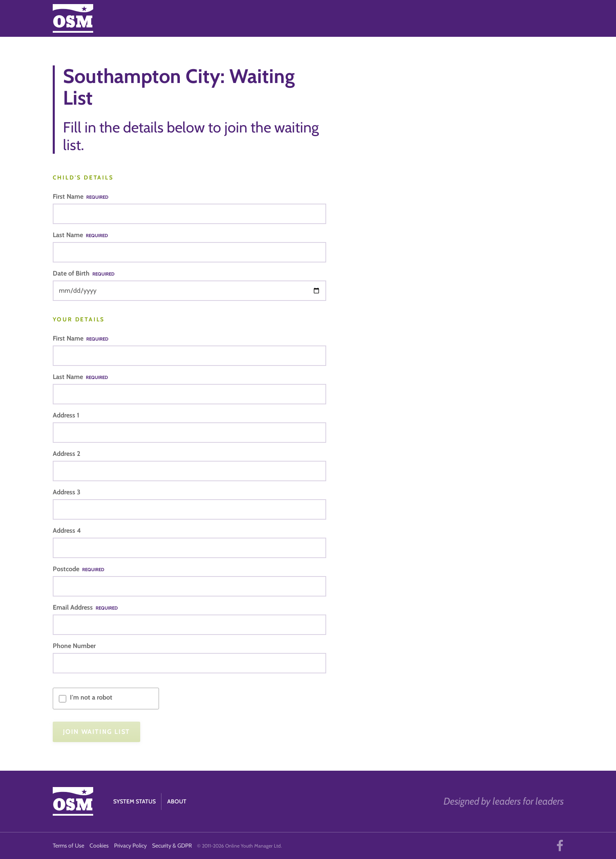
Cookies (99, 846)
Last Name (80, 235)
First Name (81, 196)
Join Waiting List (96, 732)
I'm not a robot (91, 697)
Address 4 (67, 530)
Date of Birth (84, 273)
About (177, 801)
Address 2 (66, 454)
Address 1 (66, 415)
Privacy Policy (130, 846)
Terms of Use (68, 846)
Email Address (85, 607)
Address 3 (67, 492)
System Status (134, 801)
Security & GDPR (172, 846)
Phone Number (74, 646)
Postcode (78, 569)
